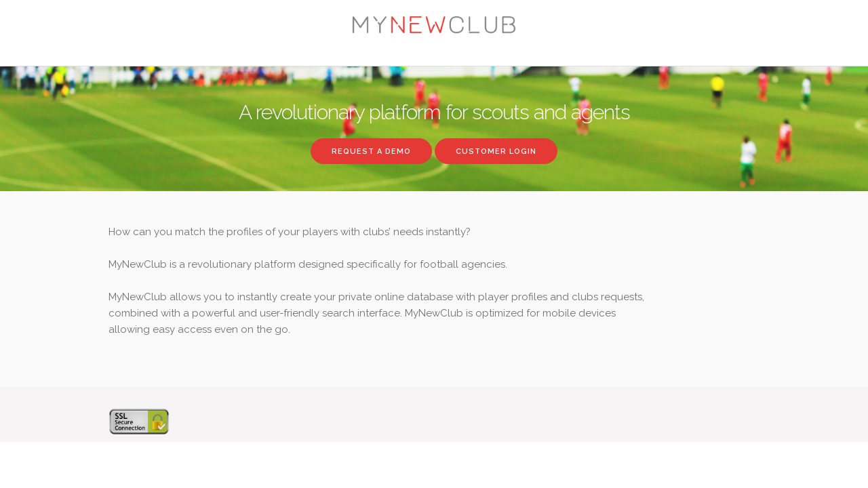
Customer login (496, 151)
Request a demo (371, 151)
